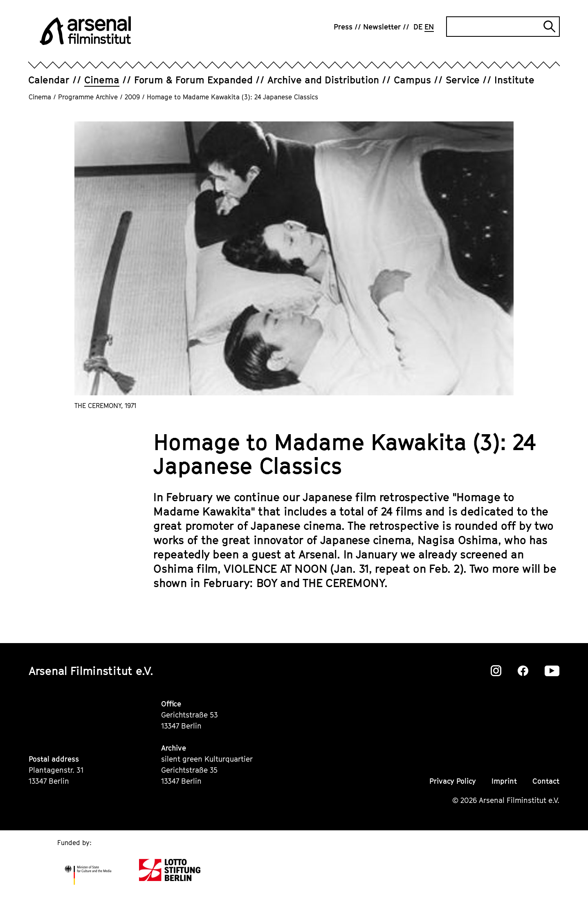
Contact (546, 781)
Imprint (504, 781)
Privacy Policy (453, 781)
